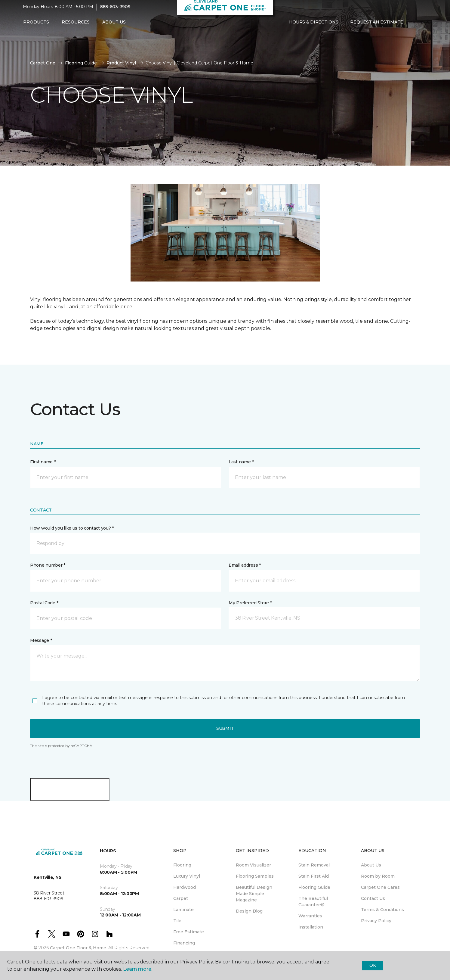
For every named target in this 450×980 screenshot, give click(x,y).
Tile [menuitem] (177, 921)
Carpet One (43, 63)
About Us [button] (114, 26)
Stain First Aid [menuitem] (314, 876)
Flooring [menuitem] (182, 865)
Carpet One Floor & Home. (79, 948)
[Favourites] (421, 26)
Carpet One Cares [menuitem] (380, 887)
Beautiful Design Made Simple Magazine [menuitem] (254, 894)
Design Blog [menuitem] (249, 911)
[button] (414, 26)
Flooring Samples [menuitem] (255, 876)
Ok (373, 965)
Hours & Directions (314, 26)
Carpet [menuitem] (181, 898)
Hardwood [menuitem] (185, 887)
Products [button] (36, 26)
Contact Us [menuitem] (373, 898)
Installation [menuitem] (311, 927)
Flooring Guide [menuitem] (314, 887)
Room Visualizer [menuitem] (253, 865)
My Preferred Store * (250, 603)
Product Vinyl (121, 63)
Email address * (245, 565)
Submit (225, 728)
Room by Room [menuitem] (378, 876)
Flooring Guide (81, 63)
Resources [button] (76, 26)
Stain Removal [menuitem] (314, 865)
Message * (41, 640)
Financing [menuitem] (184, 943)
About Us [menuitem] (371, 865)
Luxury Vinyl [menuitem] (187, 876)
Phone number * (48, 565)
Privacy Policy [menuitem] (376, 921)
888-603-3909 (115, 11)
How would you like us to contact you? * (72, 528)
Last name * (241, 462)
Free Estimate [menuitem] (189, 932)
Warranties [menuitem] (310, 916)
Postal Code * (44, 603)
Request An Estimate (377, 26)
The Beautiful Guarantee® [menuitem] (313, 902)
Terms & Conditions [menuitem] (382, 910)
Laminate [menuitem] (183, 910)
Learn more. (138, 969)
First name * (43, 462)
